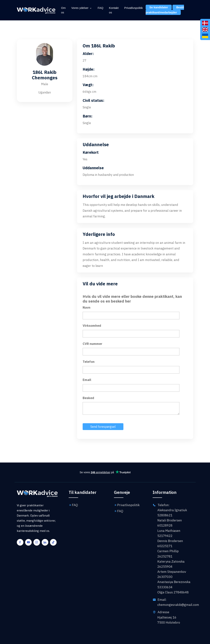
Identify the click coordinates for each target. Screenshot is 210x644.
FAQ (101, 8)
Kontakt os (114, 10)
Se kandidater (159, 7)
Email (87, 380)
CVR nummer (92, 344)
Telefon (89, 362)
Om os (63, 10)
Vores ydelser (80, 8)
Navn (87, 307)
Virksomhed (92, 326)
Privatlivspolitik (133, 8)
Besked (88, 398)
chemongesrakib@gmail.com (178, 605)
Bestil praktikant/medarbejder (165, 10)
